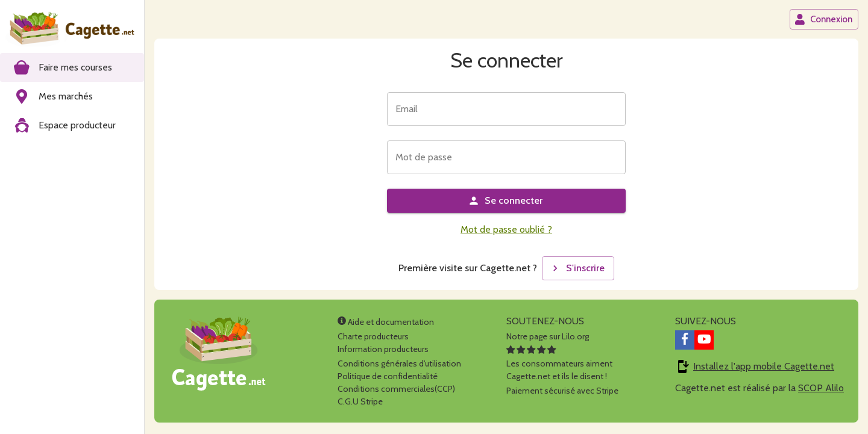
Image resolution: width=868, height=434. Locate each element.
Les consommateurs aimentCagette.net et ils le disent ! (559, 363)
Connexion (823, 19)
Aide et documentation (386, 322)
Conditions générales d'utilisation (399, 363)
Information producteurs (383, 349)
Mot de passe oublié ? (506, 229)
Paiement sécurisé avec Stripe (562, 391)
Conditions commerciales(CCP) (396, 389)
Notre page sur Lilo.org (548, 336)
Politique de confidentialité (388, 376)
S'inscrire (577, 268)
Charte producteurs (373, 336)
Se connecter (505, 201)
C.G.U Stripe (360, 401)
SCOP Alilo (821, 388)
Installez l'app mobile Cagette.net (764, 366)
